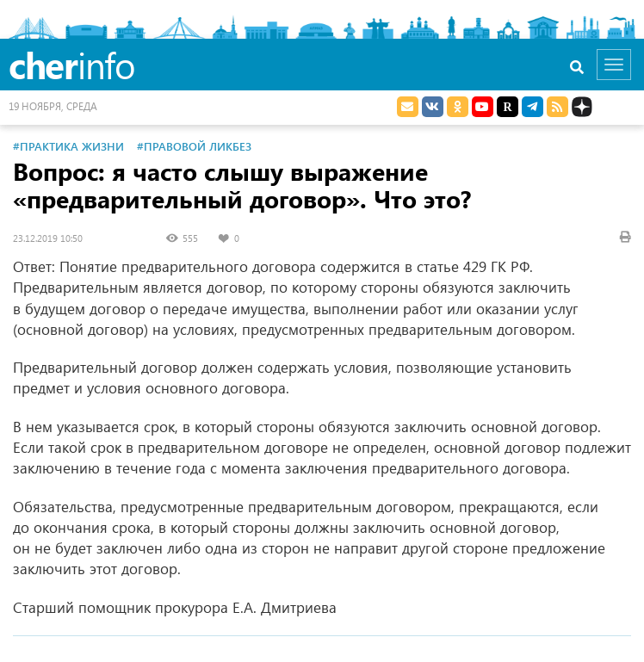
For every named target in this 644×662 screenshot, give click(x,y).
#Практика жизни (68, 146)
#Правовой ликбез (194, 146)
